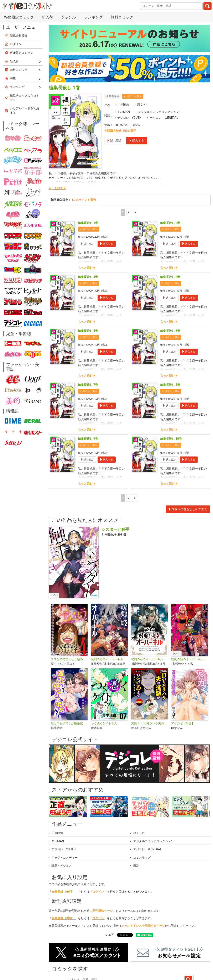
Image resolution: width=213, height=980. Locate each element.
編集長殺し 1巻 (88, 223)
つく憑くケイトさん (104, 723)
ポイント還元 (134, 96)
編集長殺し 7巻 (88, 385)
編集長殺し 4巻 (170, 277)
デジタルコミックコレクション (159, 112)
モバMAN (124, 112)
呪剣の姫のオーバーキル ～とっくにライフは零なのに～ (190, 659)
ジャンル (68, 17)
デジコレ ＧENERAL (164, 118)
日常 (136, 866)
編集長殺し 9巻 (88, 439)
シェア (110, 935)
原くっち (143, 105)
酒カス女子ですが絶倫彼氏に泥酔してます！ (69, 723)
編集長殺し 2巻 (170, 223)
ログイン (98, 892)
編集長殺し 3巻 (88, 277)
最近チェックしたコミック (25, 98)
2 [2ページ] (129, 212)
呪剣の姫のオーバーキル (107, 659)
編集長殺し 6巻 (170, 331)
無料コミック (122, 17)
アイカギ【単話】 (183, 723)
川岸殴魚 (123, 105)
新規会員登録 (19, 35)
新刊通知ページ (103, 911)
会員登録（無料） (63, 892)
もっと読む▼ (57, 188)
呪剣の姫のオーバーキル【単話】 (149, 659)
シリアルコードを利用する (25, 110)
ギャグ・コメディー (64, 858)
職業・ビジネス (62, 866)
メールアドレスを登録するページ (143, 926)
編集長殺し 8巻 (170, 385)
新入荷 (47, 17)
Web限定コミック (19, 17)
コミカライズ (142, 858)
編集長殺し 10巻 (171, 439)
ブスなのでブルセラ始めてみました (69, 659)
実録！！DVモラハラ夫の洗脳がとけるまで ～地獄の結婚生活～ (149, 723)
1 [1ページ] (123, 212)
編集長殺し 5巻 (88, 331)
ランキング (93, 17)
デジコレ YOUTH (129, 118)
